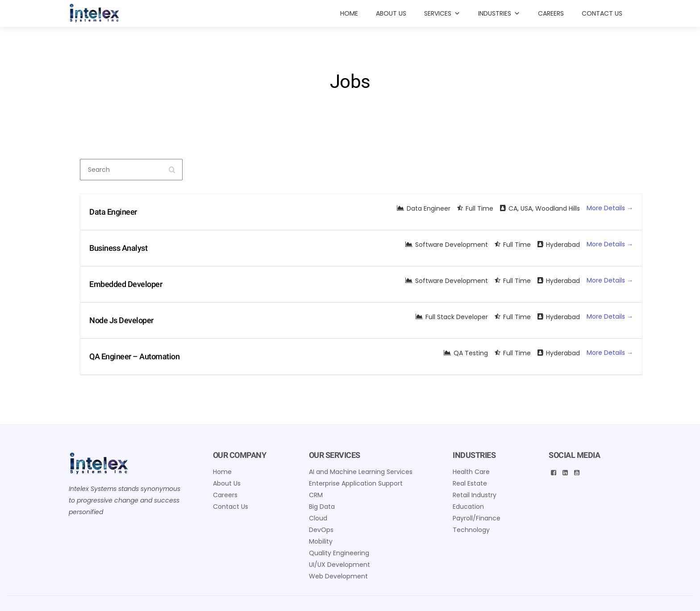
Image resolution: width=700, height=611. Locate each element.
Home (349, 13)
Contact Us (602, 13)
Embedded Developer (126, 284)
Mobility (321, 541)
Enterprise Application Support (356, 483)
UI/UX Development (340, 565)
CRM (316, 495)
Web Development (338, 576)
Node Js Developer (121, 320)
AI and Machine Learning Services (361, 472)
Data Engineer (113, 212)
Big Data (322, 507)
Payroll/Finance (477, 518)
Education (468, 507)
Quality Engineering (339, 553)
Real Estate (470, 483)
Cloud (318, 518)
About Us (391, 13)
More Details (610, 208)
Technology (471, 530)
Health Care (471, 472)
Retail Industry (475, 495)
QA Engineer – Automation (134, 356)
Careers (551, 13)
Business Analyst (118, 248)
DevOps (321, 530)
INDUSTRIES (499, 13)
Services (442, 13)
